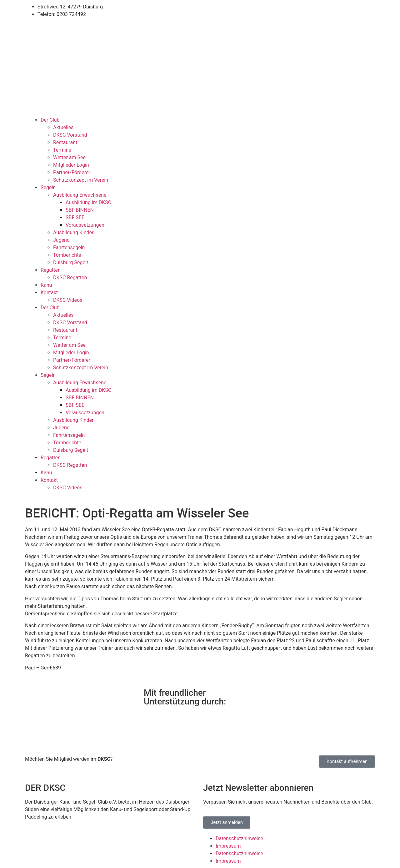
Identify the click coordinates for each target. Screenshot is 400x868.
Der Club (50, 120)
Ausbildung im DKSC (88, 202)
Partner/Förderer (72, 172)
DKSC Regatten (70, 278)
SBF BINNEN (80, 210)
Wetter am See (69, 157)
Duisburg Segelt (71, 262)
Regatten (51, 270)
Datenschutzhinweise (239, 838)
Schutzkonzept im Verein (81, 180)
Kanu (46, 285)
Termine (62, 150)
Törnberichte (67, 255)
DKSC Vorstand (70, 135)
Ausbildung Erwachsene (80, 195)
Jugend (61, 240)
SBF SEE (75, 217)
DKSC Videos (68, 300)
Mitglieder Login (71, 165)
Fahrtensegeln (69, 247)
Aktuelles (63, 127)
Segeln (48, 187)
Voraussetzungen (85, 225)
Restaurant (65, 142)
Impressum (228, 846)
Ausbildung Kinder (73, 232)
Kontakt (49, 293)
